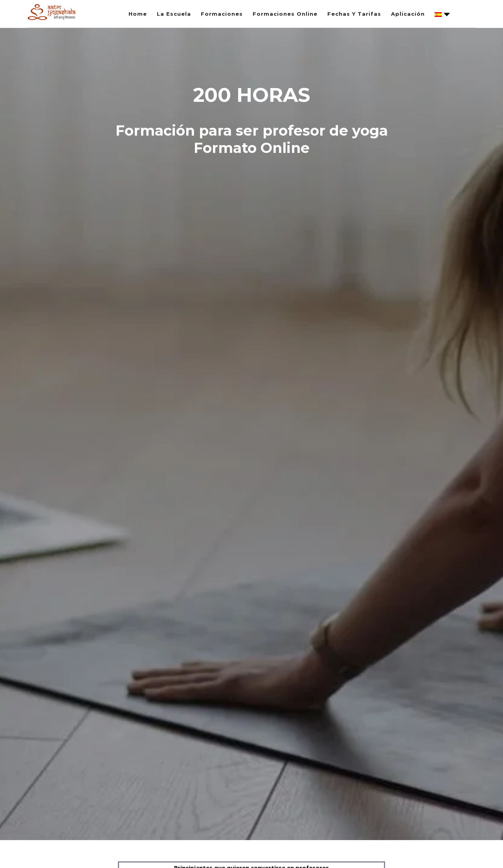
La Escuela (174, 14)
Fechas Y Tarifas (354, 14)
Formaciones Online (285, 14)
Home (138, 14)
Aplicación (408, 14)
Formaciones (222, 14)
